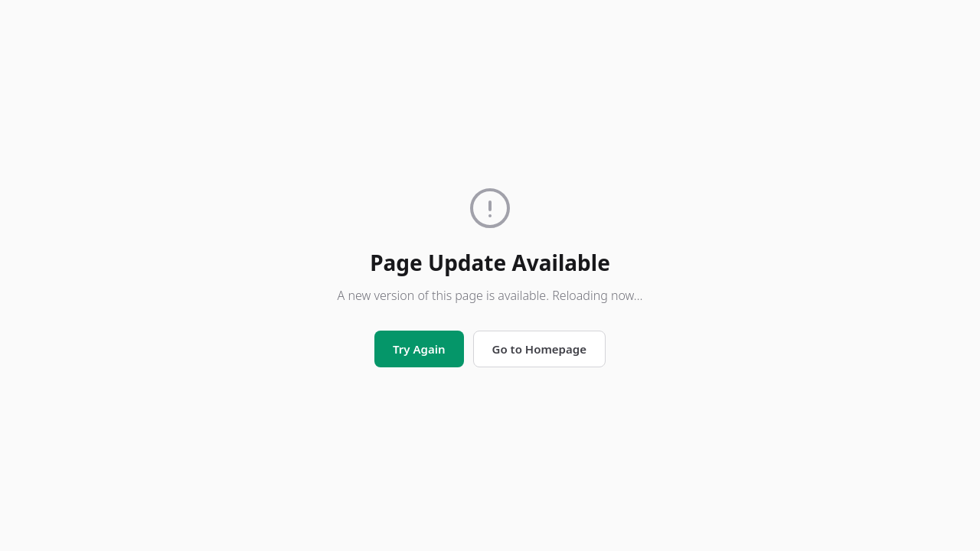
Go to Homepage (539, 349)
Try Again (419, 349)
